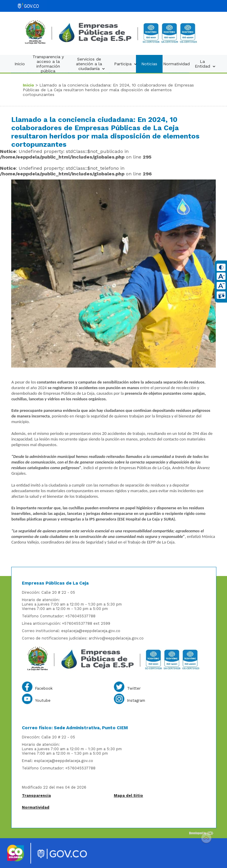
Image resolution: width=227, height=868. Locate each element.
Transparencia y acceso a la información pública (48, 64)
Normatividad (176, 64)
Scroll (206, 838)
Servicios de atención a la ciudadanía (91, 64)
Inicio (20, 64)
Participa (125, 64)
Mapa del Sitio (128, 796)
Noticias (149, 64)
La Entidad (205, 64)
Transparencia (36, 796)
